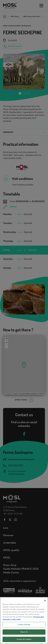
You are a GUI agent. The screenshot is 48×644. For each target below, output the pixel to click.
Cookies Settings (24, 627)
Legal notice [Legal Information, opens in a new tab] (16, 622)
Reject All (24, 634)
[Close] (45, 603)
